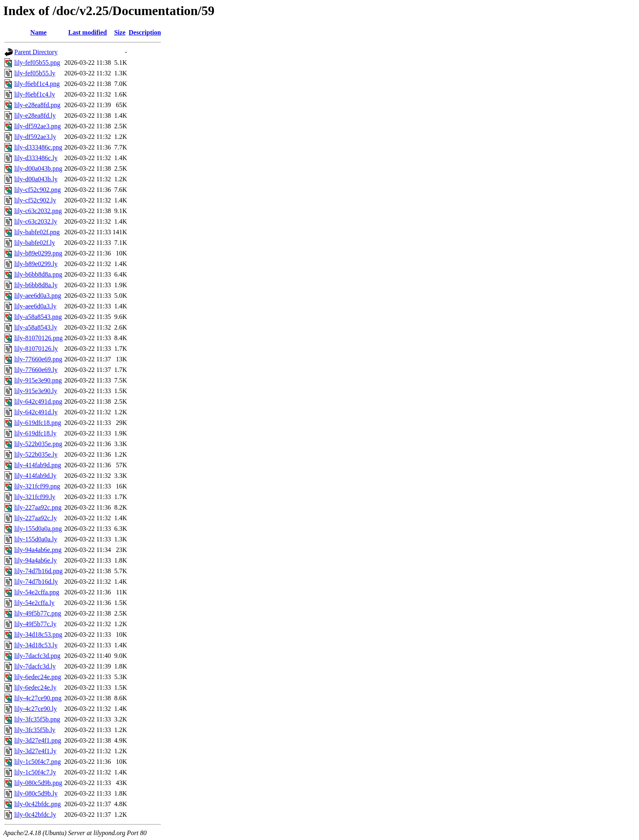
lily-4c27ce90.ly (35, 709)
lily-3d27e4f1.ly (35, 751)
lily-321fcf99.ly (35, 497)
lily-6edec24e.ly (35, 687)
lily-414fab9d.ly (35, 476)
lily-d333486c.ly (36, 158)
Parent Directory (36, 52)
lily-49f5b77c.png (38, 613)
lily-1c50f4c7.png (37, 762)
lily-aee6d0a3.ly (35, 306)
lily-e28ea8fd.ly (35, 115)
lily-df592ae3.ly (35, 137)
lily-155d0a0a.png (38, 529)
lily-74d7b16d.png (39, 571)
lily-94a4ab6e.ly (35, 560)
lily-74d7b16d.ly (36, 582)
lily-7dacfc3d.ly (35, 666)
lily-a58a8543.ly (36, 327)
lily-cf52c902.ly (35, 200)
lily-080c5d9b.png (38, 783)
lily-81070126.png (39, 338)
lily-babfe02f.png (37, 232)
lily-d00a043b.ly (36, 179)
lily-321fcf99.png (37, 486)
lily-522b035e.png (38, 444)
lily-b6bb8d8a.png (38, 274)
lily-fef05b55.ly (35, 73)
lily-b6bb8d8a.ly (36, 285)
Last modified (88, 32)
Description (145, 32)
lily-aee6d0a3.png (38, 296)
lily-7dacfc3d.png (37, 656)
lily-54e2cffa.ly (34, 603)
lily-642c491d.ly (36, 412)
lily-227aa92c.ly (35, 518)
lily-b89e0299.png (38, 253)
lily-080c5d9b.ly (36, 793)
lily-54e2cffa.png (37, 592)
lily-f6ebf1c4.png (37, 84)
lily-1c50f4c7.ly (35, 772)
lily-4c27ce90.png (38, 698)
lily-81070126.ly (36, 349)
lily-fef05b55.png (37, 63)
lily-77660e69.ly (36, 370)
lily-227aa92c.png (38, 507)
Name (38, 32)
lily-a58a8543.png (38, 317)
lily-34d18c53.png (38, 634)
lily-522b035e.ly (36, 454)
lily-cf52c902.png (37, 190)
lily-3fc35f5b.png (37, 719)
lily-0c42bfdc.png (37, 804)
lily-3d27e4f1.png (38, 740)
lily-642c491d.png (38, 401)
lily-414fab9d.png (38, 465)
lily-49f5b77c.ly (35, 624)
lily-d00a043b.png (38, 168)
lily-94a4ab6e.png (38, 550)
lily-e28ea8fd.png (37, 105)
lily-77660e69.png (38, 359)
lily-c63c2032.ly (36, 221)
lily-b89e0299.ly (36, 264)
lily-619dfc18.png (38, 423)
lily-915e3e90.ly (36, 391)
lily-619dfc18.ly (35, 433)
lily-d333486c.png (38, 147)
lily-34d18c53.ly (36, 645)
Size (120, 32)
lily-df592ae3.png (37, 126)
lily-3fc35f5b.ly (35, 730)
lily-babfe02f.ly (35, 243)
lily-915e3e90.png (38, 380)
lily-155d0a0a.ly (36, 539)
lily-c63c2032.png (38, 211)
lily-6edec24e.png (38, 677)
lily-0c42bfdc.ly (35, 815)
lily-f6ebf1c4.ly (35, 94)
